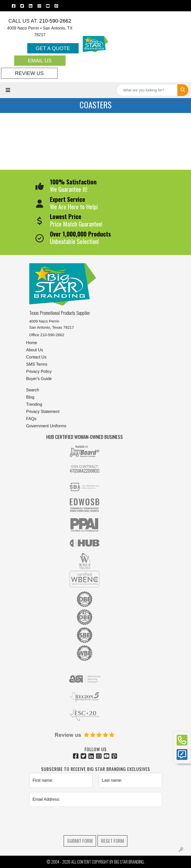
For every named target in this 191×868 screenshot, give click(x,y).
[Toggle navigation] (8, 90)
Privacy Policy (39, 371)
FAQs (31, 419)
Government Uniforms (46, 426)
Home (32, 343)
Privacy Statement (43, 412)
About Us (35, 350)
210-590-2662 (54, 21)
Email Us (40, 61)
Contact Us (36, 357)
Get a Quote (53, 48)
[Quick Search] (147, 90)
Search (33, 390)
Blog (30, 397)
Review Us (29, 73)
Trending (34, 404)
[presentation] (96, 821)
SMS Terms (37, 364)
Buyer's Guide (39, 379)
